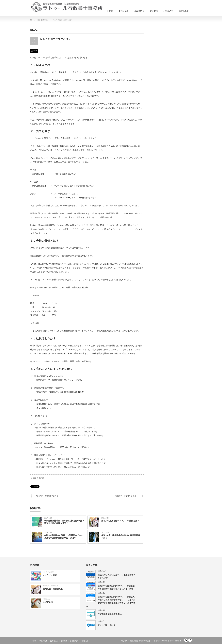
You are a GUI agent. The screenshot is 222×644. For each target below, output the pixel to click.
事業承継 (40, 478)
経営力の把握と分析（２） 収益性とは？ (120, 521)
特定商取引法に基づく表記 (110, 614)
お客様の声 (168, 11)
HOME (110, 11)
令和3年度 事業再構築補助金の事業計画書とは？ (121, 537)
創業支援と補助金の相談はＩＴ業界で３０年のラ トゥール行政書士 (156, 641)
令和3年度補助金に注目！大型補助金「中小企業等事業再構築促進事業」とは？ (64, 537)
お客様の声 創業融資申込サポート (48, 496)
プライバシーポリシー (108, 625)
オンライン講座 (48, 572)
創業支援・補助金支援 (51, 586)
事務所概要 (124, 11)
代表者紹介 (139, 11)
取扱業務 (154, 11)
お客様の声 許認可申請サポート (126, 496)
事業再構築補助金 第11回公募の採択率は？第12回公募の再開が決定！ (64, 522)
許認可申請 (47, 599)
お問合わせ (184, 11)
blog (34, 478)
